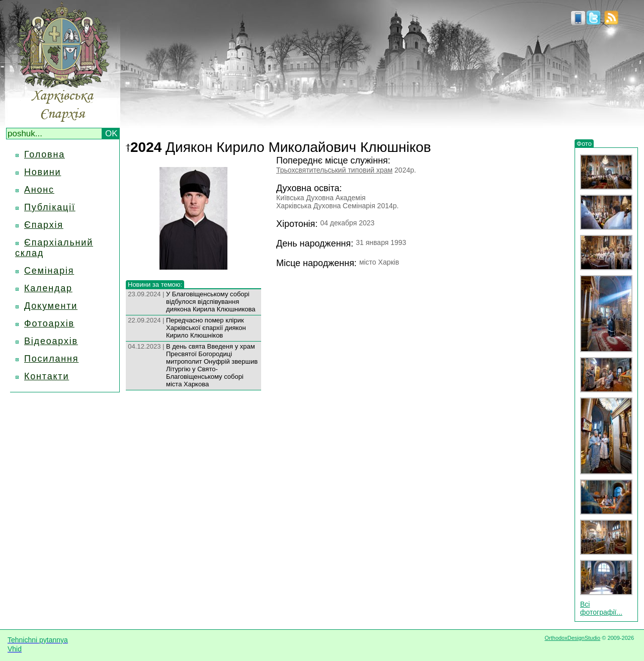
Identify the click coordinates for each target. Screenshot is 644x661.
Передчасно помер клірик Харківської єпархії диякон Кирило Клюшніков (206, 328)
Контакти (47, 376)
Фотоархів (49, 323)
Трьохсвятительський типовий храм (334, 170)
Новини (43, 172)
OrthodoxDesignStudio (572, 638)
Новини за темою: (155, 284)
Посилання (51, 359)
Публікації (50, 207)
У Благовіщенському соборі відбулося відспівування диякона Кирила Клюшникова (211, 302)
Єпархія (44, 225)
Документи (51, 306)
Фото (584, 144)
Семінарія (49, 271)
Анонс (39, 190)
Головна (45, 154)
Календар (48, 288)
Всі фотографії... (601, 608)
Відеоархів (51, 341)
